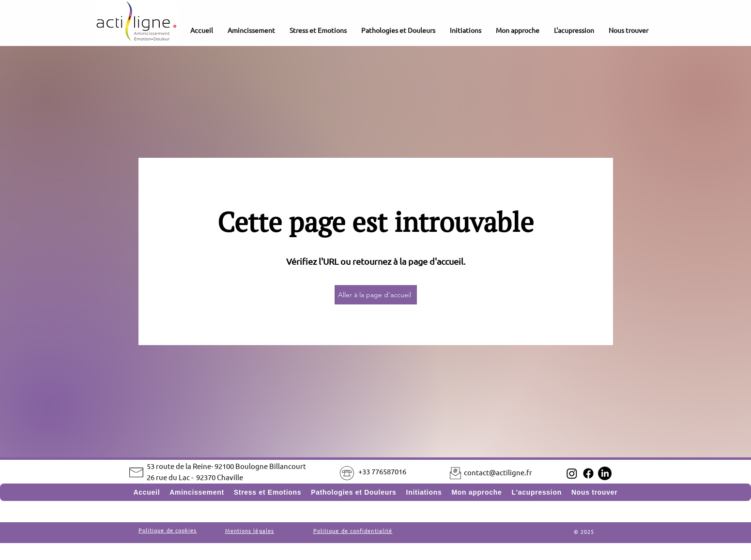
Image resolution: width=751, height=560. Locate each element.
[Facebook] (588, 473)
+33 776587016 (382, 471)
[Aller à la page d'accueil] (376, 295)
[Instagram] (572, 473)
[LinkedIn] (605, 473)
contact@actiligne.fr (498, 472)
